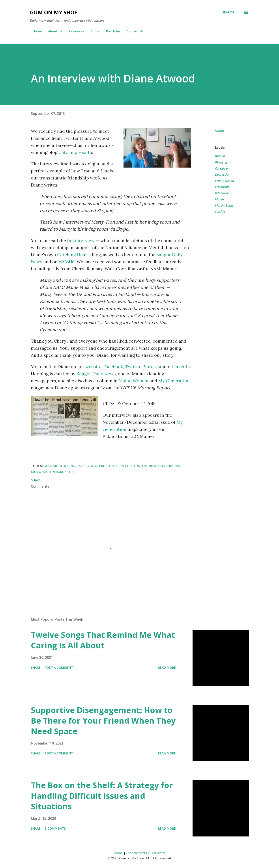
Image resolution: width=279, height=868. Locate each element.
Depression (223, 175)
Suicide (220, 212)
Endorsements (137, 853)
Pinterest (152, 367)
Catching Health (75, 152)
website (93, 367)
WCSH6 (67, 262)
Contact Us (132, 31)
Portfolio (110, 31)
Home (35, 31)
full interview (81, 240)
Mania (219, 199)
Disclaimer (158, 853)
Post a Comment (59, 667)
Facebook (113, 367)
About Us (52, 31)
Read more (167, 667)
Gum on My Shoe (54, 12)
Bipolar (220, 156)
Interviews (222, 193)
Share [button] (220, 131)
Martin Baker (224, 205)
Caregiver (222, 168)
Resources (74, 31)
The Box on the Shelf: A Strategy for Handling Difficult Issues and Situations (102, 796)
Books (92, 31)
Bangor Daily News (96, 374)
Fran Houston (225, 181)
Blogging (221, 162)
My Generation (174, 381)
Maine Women (134, 381)
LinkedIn (181, 367)
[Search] (228, 12)
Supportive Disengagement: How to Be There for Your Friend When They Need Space (103, 721)
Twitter (133, 367)
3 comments (55, 828)
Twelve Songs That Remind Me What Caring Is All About (103, 640)
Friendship (222, 187)
